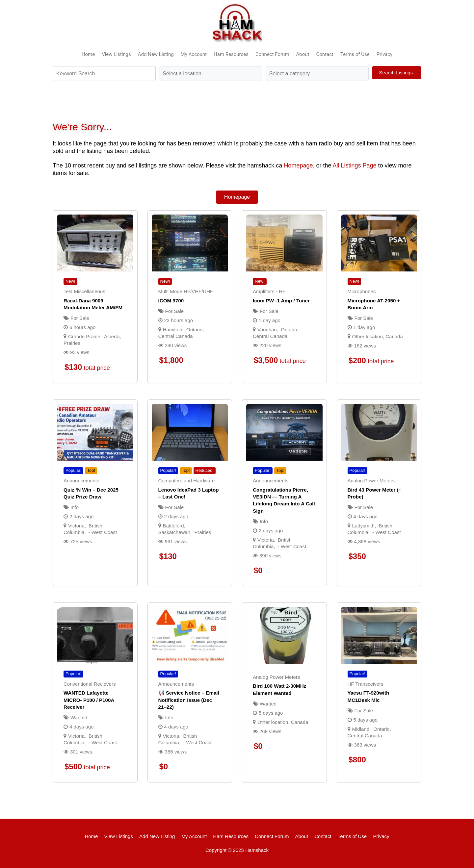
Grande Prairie (84, 336)
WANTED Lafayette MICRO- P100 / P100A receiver (89, 700)
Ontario (194, 330)
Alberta (112, 336)
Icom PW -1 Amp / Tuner (281, 301)
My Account (194, 54)
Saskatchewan (174, 532)
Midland (361, 729)
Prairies (72, 343)
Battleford (173, 526)
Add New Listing (156, 54)
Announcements (81, 481)
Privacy (384, 54)
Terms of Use (355, 54)
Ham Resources (231, 54)
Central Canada (176, 336)
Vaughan (267, 330)
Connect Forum (272, 54)
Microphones (362, 291)
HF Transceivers (366, 684)
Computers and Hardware (187, 481)
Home (88, 54)
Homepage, (299, 166)
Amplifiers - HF (269, 291)
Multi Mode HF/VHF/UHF (186, 291)
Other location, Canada (378, 336)
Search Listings (397, 73)
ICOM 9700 (171, 301)
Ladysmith (363, 526)
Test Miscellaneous (84, 291)
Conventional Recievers (90, 684)
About (303, 54)
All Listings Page (354, 166)
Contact (325, 54)
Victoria (76, 526)
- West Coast (103, 532)
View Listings (116, 54)
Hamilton (173, 330)
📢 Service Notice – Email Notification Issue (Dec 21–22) (189, 700)
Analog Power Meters (371, 481)
